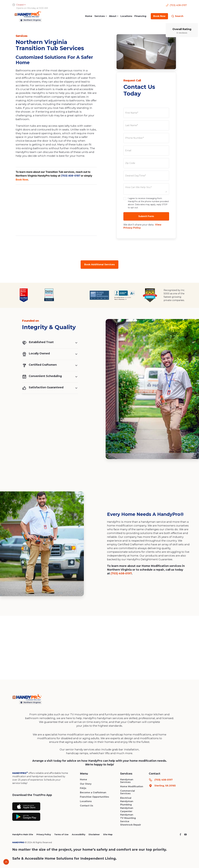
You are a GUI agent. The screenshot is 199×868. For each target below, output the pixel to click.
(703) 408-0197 (71, 176)
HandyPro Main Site (23, 834)
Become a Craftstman (93, 793)
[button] (101, 16)
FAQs (83, 788)
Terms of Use (61, 834)
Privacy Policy (44, 834)
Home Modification (132, 786)
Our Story (86, 784)
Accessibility (79, 834)
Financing (140, 16)
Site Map (108, 834)
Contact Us (87, 806)
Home (89, 16)
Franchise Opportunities (94, 797)
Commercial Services (128, 792)
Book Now (22, 180)
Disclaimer (94, 834)
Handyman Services (127, 781)
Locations (126, 16)
